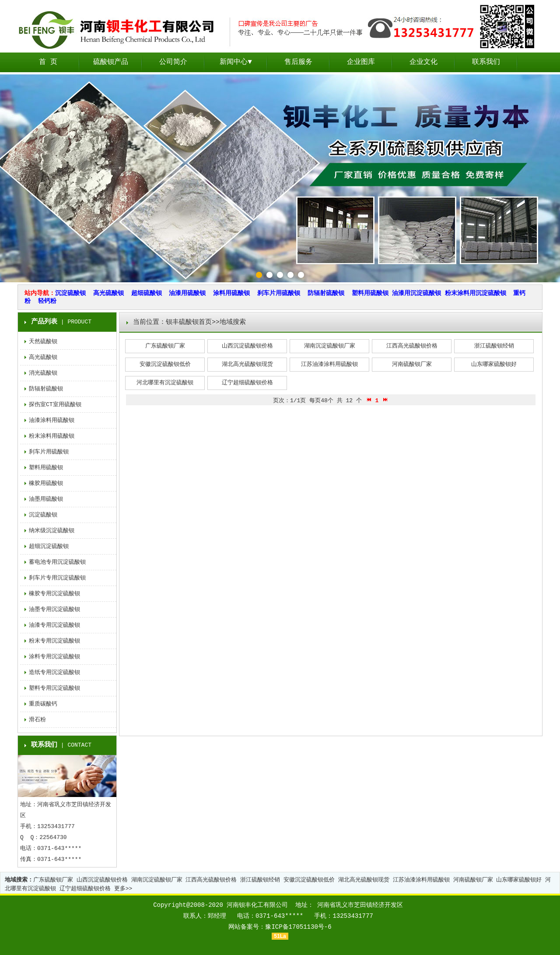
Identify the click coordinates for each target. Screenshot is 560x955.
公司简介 (173, 62)
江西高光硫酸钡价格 (412, 346)
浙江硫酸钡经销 (494, 346)
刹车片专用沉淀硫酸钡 (57, 578)
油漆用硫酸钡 (187, 293)
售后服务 (298, 62)
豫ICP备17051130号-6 (298, 927)
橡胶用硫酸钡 (46, 483)
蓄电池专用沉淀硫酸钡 (57, 562)
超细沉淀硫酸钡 (49, 546)
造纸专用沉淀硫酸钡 (54, 672)
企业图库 (361, 62)
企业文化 (423, 62)
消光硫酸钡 (43, 373)
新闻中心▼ (236, 62)
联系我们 (486, 62)
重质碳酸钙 (43, 704)
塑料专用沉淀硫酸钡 (54, 688)
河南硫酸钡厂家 (412, 364)
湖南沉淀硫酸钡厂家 (330, 346)
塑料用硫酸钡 (370, 293)
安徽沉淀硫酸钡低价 (165, 364)
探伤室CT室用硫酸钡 (55, 405)
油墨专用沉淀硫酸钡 (54, 609)
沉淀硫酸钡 (70, 293)
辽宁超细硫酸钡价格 (247, 383)
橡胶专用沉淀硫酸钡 (54, 594)
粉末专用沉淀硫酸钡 (54, 641)
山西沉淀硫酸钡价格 (247, 346)
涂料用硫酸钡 (231, 293)
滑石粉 (37, 720)
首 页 (48, 62)
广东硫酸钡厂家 (165, 346)
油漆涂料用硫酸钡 (52, 420)
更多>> (123, 889)
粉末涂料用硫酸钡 (52, 436)
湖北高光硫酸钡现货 (247, 364)
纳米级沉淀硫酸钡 (52, 531)
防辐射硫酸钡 (326, 293)
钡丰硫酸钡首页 (189, 322)
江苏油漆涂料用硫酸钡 (329, 364)
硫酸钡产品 (111, 62)
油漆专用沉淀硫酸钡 (54, 625)
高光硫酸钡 (108, 293)
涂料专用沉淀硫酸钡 (54, 657)
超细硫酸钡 (147, 293)
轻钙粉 (47, 301)
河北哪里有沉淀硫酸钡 (165, 383)
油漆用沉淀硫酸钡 (416, 293)
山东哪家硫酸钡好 (494, 364)
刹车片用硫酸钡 (279, 293)
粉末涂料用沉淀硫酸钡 (476, 293)
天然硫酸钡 (43, 342)
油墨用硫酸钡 (46, 499)
